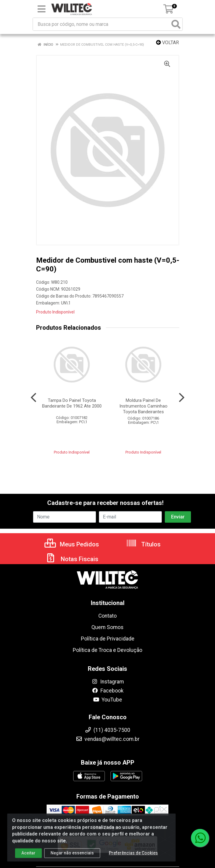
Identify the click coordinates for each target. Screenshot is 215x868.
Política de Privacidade (108, 639)
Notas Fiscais (72, 559)
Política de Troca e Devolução (107, 650)
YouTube (107, 700)
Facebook (108, 691)
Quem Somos (107, 627)
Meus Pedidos (72, 544)
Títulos (143, 544)
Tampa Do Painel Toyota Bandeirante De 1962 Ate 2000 (72, 403)
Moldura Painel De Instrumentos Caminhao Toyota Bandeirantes (143, 406)
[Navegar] (34, 398)
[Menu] (41, 9)
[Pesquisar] (176, 24)
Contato (107, 616)
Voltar (167, 43)
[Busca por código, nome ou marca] (101, 24)
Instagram (108, 682)
